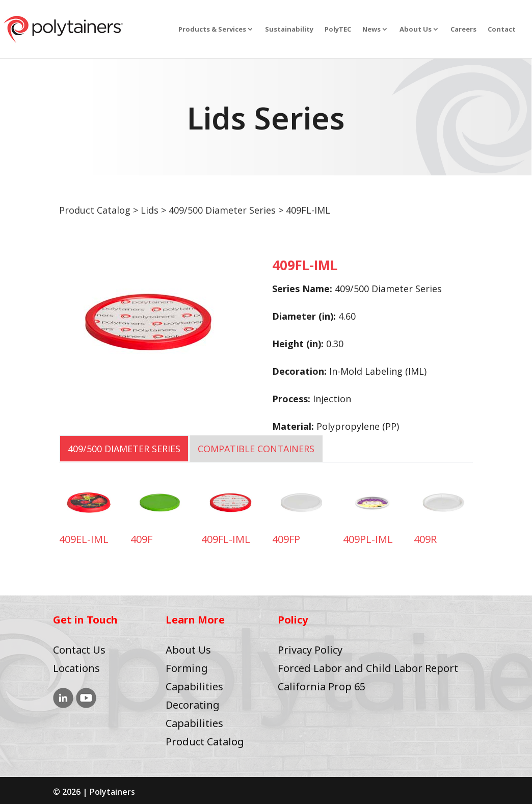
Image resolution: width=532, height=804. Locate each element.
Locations (76, 668)
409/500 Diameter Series (222, 210)
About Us (416, 30)
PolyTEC (338, 30)
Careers (463, 30)
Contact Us (79, 650)
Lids (150, 210)
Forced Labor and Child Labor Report (368, 668)
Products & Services (212, 30)
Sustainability (289, 30)
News (371, 30)
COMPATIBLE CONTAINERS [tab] (256, 449)
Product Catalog (95, 210)
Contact (502, 30)
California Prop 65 (322, 686)
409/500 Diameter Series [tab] (124, 449)
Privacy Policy (310, 650)
